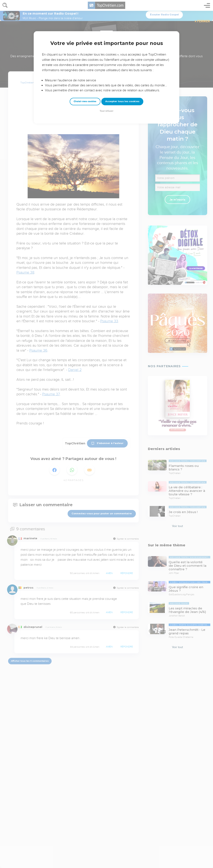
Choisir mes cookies (85, 101)
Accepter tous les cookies (122, 101)
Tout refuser (106, 111)
